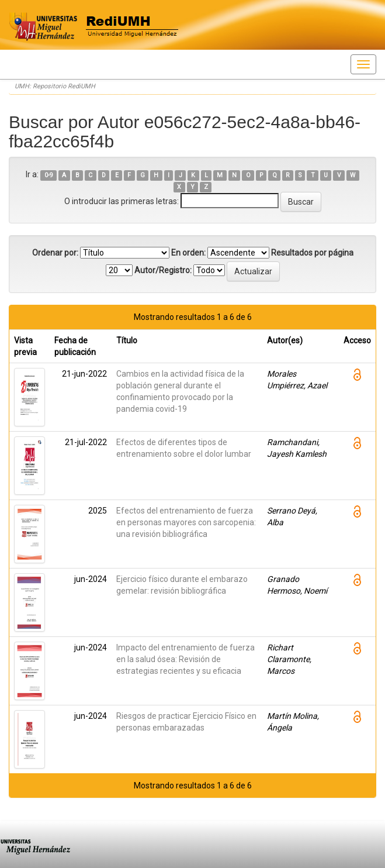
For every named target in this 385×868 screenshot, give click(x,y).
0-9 (49, 175)
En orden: (188, 253)
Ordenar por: (55, 253)
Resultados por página (312, 253)
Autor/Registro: (163, 270)
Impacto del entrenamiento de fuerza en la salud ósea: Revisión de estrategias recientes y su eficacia (185, 659)
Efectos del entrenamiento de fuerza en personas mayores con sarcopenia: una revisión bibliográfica (186, 522)
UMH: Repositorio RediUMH (55, 86)
